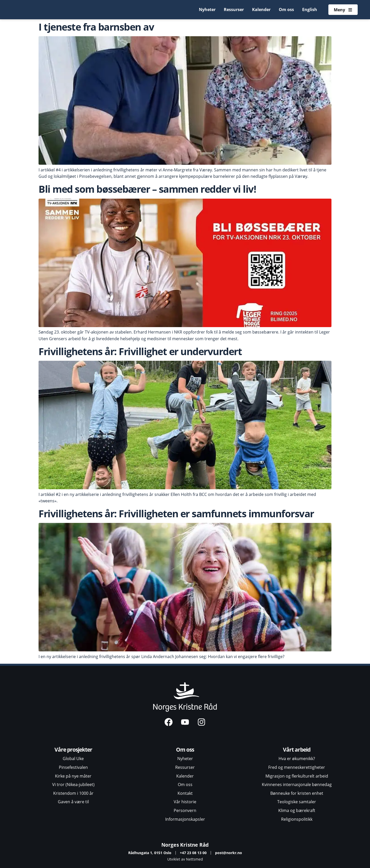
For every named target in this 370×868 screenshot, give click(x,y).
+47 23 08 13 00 (193, 853)
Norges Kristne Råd (185, 845)
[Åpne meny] (343, 10)
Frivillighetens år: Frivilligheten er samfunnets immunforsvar (177, 513)
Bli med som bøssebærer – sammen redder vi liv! (147, 189)
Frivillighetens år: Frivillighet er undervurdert (140, 351)
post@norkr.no (229, 853)
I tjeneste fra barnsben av (96, 27)
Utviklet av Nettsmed (185, 859)
